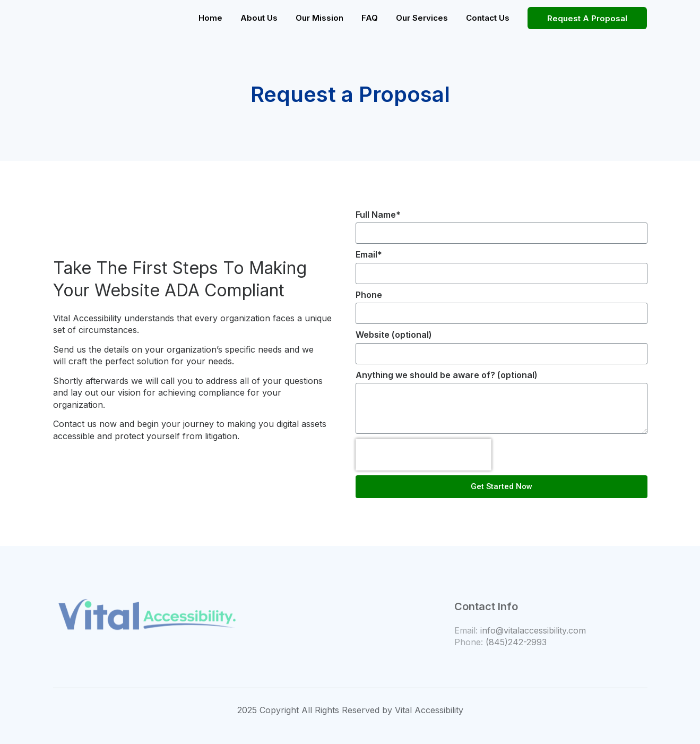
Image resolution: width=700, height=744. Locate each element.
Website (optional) (394, 335)
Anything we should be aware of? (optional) (447, 375)
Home (210, 18)
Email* (369, 254)
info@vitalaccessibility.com (533, 630)
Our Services (422, 18)
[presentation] (424, 455)
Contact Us (488, 18)
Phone (369, 295)
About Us (259, 18)
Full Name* (378, 215)
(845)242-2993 (516, 642)
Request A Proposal (587, 18)
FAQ (370, 18)
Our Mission (319, 18)
